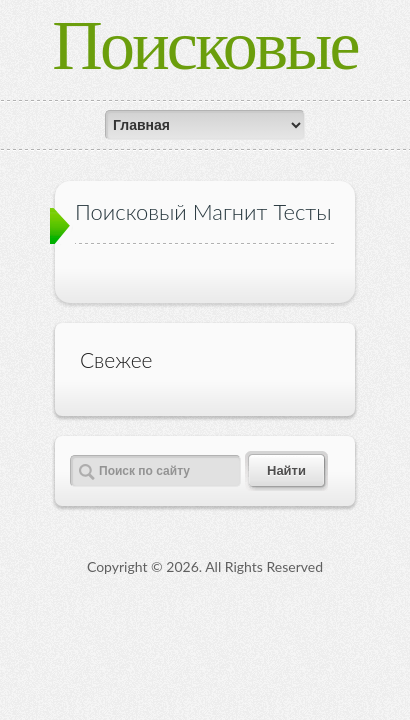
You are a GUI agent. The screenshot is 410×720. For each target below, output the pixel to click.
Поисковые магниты (205, 79)
